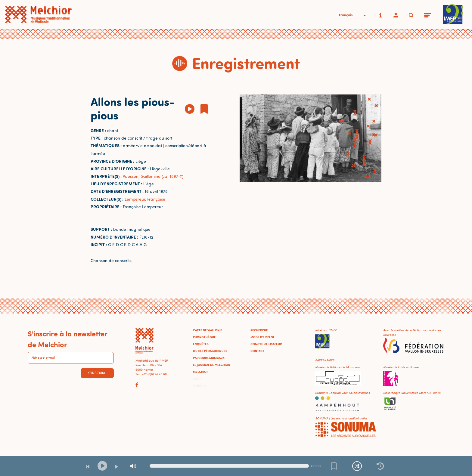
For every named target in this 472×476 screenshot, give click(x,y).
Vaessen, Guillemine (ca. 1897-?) (153, 176)
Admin (198, 379)
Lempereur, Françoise (145, 199)
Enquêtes (201, 344)
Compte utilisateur (266, 344)
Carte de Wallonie (208, 330)
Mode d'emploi (262, 337)
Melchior (201, 372)
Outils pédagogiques (210, 351)
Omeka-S (200, 385)
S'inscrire (97, 373)
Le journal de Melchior (211, 365)
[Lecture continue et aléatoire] (357, 466)
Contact (257, 351)
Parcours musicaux (209, 358)
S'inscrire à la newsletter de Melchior (67, 339)
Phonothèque (204, 337)
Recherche (259, 330)
